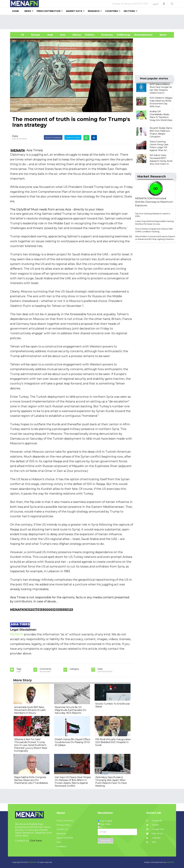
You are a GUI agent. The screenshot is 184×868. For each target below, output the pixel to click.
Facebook (154, 821)
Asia (63, 35)
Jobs (59, 842)
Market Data (74, 11)
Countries (112, 11)
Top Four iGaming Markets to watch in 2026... (153, 215)
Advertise (61, 834)
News (28, 11)
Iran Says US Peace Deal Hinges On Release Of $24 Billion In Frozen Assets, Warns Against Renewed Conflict (73, 782)
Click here (36, 841)
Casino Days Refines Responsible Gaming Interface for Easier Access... (154, 223)
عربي (156, 4)
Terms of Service (65, 821)
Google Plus (155, 829)
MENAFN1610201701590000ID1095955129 (42, 609)
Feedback (61, 846)
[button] (164, 4)
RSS (151, 842)
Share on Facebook (53, 137)
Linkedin (153, 838)
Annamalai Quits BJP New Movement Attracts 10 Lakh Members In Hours (30, 710)
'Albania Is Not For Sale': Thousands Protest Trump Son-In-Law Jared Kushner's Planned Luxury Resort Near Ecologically (31, 745)
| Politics (89, 35)
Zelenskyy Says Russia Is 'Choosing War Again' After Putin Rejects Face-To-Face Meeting (111, 782)
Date (15, 136)
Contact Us (62, 829)
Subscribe (106, 840)
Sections (129, 11)
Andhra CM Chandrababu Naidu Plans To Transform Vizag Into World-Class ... (161, 117)
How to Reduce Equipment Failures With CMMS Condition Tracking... (154, 230)
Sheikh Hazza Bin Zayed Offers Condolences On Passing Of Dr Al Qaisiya (72, 742)
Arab (50, 35)
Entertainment (139, 35)
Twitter (153, 825)
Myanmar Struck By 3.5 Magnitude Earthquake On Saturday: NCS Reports (71, 710)
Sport (161, 35)
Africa (76, 35)
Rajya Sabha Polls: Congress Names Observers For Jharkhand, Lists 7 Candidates (31, 780)
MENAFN (18, 150)
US (19, 35)
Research (94, 11)
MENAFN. (33, 862)
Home (16, 11)
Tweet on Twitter (73, 137)
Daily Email (154, 834)
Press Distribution (49, 11)
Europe (36, 35)
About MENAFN (65, 838)
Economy (107, 35)
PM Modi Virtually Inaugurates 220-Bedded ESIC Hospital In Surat (113, 742)
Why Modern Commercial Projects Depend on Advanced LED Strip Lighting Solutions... (155, 238)
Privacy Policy (63, 825)
